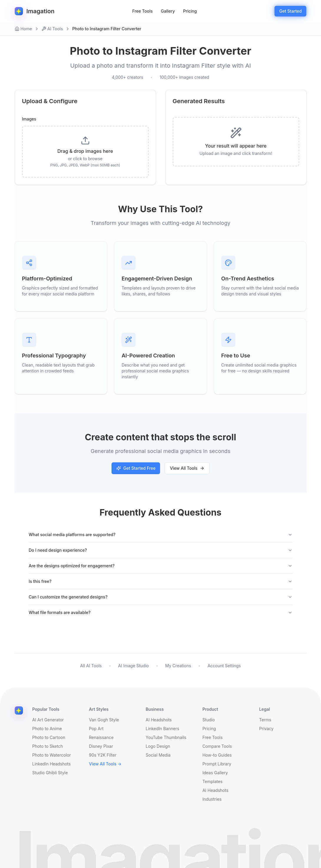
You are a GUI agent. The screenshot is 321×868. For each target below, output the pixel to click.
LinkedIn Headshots (52, 764)
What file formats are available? (161, 612)
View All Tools (187, 468)
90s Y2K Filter (103, 755)
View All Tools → (105, 764)
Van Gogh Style (104, 720)
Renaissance (101, 737)
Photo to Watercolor (52, 755)
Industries (212, 799)
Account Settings (224, 666)
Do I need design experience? (161, 550)
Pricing (190, 11)
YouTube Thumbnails (166, 737)
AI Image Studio (134, 666)
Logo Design (158, 746)
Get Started (290, 11)
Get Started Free (136, 468)
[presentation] (85, 152)
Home (23, 29)
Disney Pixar (101, 746)
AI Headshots (159, 720)
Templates (212, 781)
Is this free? (161, 581)
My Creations (178, 666)
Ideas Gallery (215, 773)
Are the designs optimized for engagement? (161, 566)
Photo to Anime (47, 729)
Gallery (168, 11)
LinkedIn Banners (162, 729)
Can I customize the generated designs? (161, 597)
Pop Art (96, 729)
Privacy (266, 729)
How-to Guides (217, 755)
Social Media (158, 755)
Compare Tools (217, 746)
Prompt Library (217, 764)
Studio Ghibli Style (50, 773)
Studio (209, 720)
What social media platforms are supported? (161, 535)
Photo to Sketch (48, 746)
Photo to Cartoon (49, 737)
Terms (265, 720)
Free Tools (143, 11)
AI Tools (52, 29)
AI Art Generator (48, 720)
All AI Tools (91, 666)
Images (29, 119)
